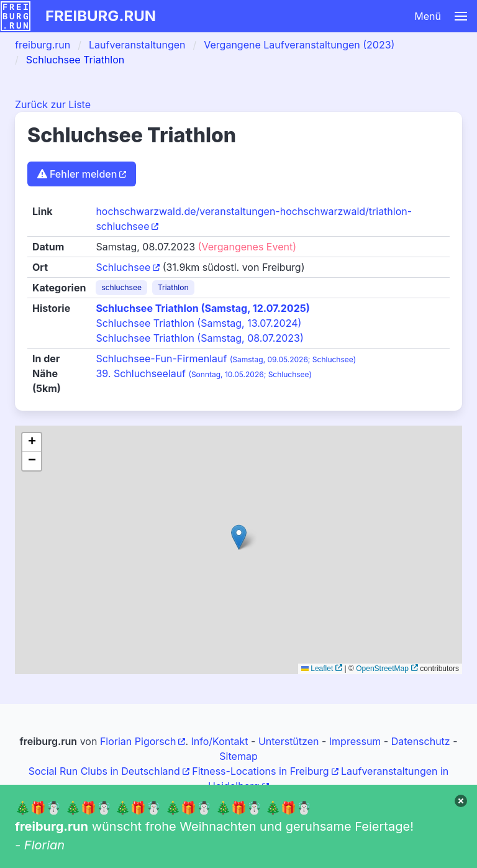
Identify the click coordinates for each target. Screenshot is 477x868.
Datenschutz (421, 741)
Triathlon (173, 287)
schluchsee (121, 287)
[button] (306, 16)
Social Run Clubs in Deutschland (104, 771)
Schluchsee (123, 267)
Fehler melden (77, 174)
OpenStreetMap (382, 669)
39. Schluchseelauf (203, 373)
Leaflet (317, 669)
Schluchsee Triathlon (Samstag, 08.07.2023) (199, 338)
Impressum (355, 741)
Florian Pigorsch (138, 741)
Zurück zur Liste (53, 104)
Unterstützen (289, 741)
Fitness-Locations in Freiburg (260, 771)
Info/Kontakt (219, 741)
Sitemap (238, 756)
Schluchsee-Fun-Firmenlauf (226, 359)
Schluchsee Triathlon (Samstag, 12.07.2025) (202, 308)
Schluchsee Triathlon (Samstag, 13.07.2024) (198, 323)
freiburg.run (101, 16)
